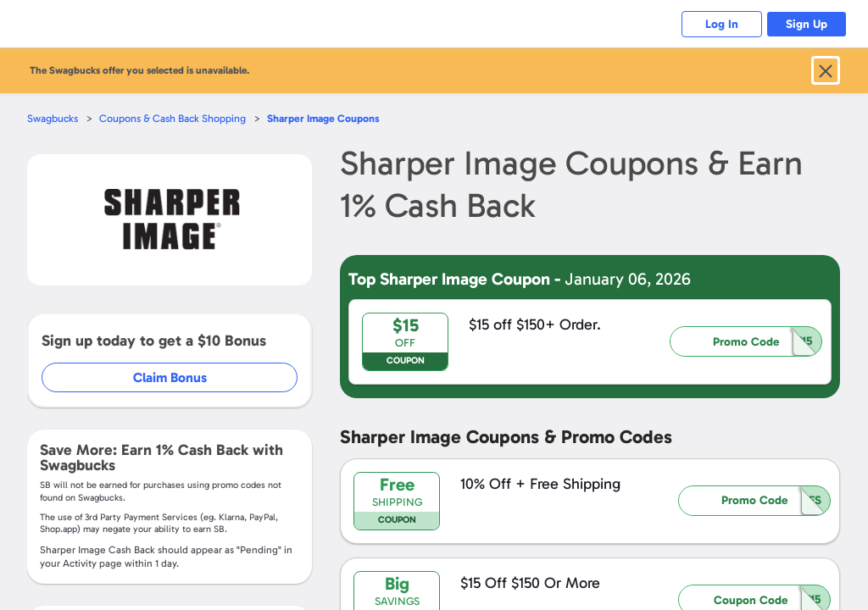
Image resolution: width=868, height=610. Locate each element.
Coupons (330, 118)
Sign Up (805, 24)
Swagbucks (53, 118)
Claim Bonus (171, 377)
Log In (716, 24)
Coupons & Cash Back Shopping (176, 118)
